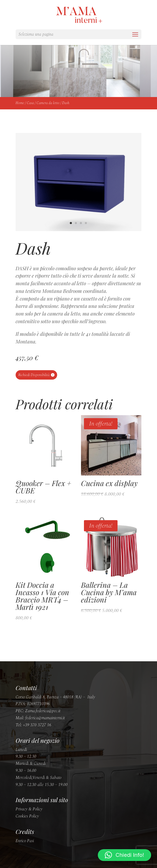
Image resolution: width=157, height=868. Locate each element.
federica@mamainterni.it (45, 718)
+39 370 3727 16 (37, 725)
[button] (124, 855)
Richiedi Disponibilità (34, 375)
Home (20, 103)
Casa (30, 103)
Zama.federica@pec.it (43, 711)
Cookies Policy (27, 816)
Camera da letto (48, 103)
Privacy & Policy (29, 809)
